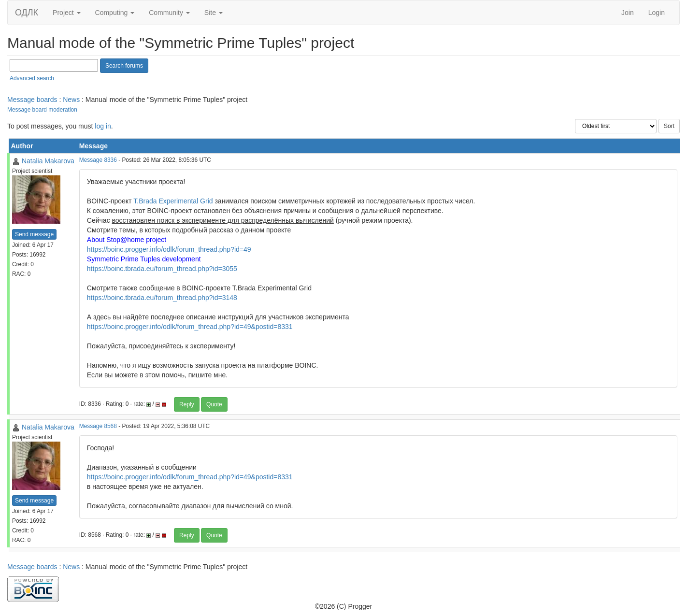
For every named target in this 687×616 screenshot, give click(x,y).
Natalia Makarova (48, 161)
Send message (34, 234)
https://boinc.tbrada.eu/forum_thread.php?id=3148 (162, 298)
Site (214, 13)
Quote (214, 404)
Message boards (32, 100)
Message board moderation (42, 110)
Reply (187, 404)
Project (66, 13)
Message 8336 (98, 160)
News (71, 100)
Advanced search (32, 78)
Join (628, 13)
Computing (115, 13)
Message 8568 (98, 426)
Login (657, 13)
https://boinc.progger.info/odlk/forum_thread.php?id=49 (169, 249)
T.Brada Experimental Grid (173, 201)
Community (169, 13)
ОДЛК (27, 13)
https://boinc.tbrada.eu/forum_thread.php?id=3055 (162, 269)
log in (103, 126)
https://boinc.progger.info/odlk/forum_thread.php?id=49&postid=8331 (190, 327)
